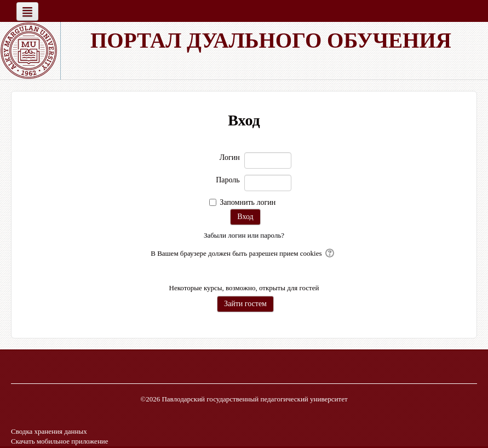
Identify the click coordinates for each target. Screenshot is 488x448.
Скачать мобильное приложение (60, 441)
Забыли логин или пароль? (244, 235)
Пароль (228, 180)
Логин (230, 157)
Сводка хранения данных (49, 431)
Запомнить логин (248, 202)
